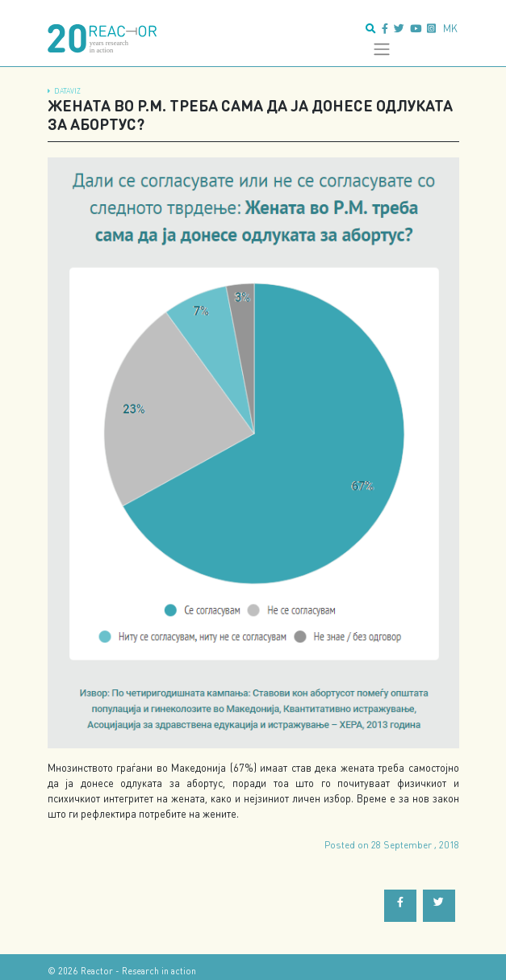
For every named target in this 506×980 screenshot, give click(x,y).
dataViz (67, 91)
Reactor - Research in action (138, 971)
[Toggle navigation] (381, 49)
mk (450, 28)
